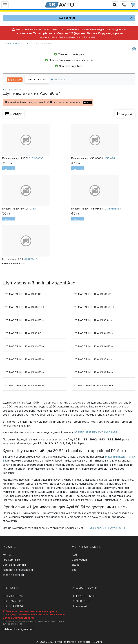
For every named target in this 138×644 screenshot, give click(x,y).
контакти (9, 555)
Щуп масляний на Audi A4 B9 (22, 372)
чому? (87, 102)
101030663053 (108, 433)
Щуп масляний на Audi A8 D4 (91, 372)
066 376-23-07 (13, 601)
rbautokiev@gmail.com (20, 629)
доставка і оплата (14, 565)
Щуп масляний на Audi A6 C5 (22, 346)
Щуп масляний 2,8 (19, 259)
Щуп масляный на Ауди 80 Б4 (106, 528)
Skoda (76, 565)
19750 (93, 433)
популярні (124, 114)
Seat (75, 570)
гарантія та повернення (18, 570)
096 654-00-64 (13, 606)
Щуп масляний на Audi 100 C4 (92, 307)
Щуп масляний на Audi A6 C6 (91, 385)
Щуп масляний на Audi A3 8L (91, 320)
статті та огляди (13, 575)
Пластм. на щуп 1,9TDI (23, 158)
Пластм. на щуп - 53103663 (93, 158)
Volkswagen (79, 560)
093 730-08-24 (13, 596)
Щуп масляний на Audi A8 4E (22, 385)
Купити (9, 169)
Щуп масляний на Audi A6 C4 (22, 307)
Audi (74, 555)
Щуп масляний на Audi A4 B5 (22, 320)
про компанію (11, 560)
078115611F (81, 433)
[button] (37, 80)
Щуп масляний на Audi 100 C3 (92, 294)
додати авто (59, 80)
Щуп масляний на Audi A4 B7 (91, 346)
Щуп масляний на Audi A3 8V (91, 359)
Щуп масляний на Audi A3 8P (22, 333)
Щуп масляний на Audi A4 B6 (91, 333)
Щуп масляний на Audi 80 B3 (22, 294)
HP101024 (109, 158)
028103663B (36, 158)
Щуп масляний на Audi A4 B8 (22, 359)
